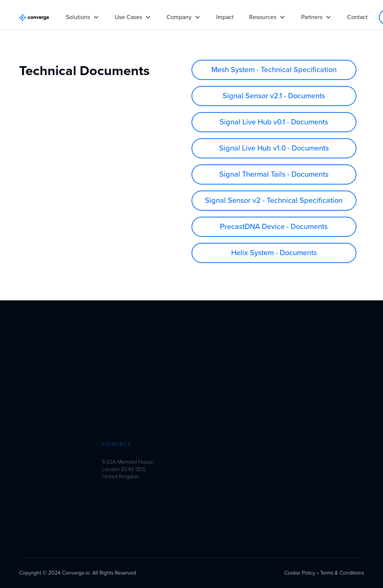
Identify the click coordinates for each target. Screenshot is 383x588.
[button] (82, 14)
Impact (225, 17)
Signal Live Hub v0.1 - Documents (274, 122)
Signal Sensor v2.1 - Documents (274, 96)
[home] (34, 17)
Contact (357, 17)
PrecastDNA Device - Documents (274, 227)
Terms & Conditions (342, 573)
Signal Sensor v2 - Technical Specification (274, 201)
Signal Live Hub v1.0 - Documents (274, 148)
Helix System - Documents (274, 253)
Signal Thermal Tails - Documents (274, 174)
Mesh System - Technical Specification (274, 70)
